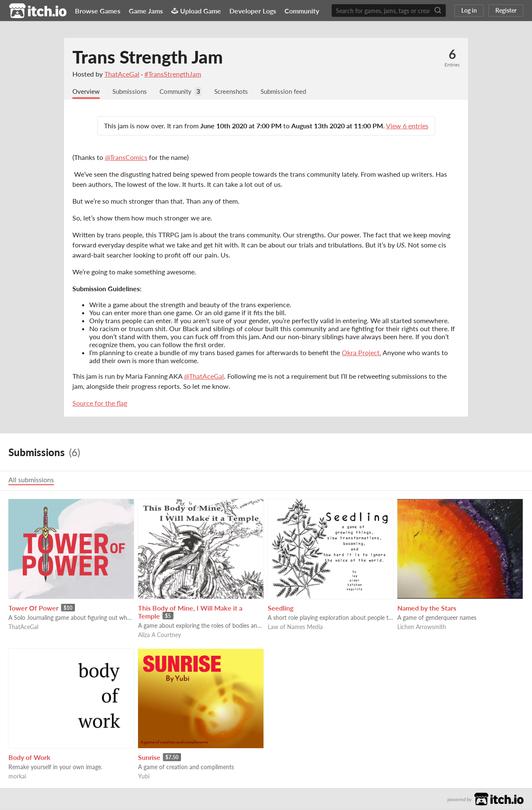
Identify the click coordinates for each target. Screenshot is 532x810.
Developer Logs (253, 11)
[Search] (438, 11)
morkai (17, 777)
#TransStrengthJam (173, 74)
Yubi (144, 777)
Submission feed (293, 92)
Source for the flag (100, 403)
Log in (469, 10)
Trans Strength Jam (148, 57)
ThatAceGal (122, 74)
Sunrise (149, 758)
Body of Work (29, 758)
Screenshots (238, 92)
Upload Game (196, 11)
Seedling (281, 608)
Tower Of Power (33, 608)
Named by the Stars (427, 608)
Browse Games (98, 11)
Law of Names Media (295, 627)
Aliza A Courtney (160, 635)
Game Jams (146, 11)
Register (506, 10)
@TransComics (126, 158)
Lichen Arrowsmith (422, 627)
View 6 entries (407, 126)
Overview (87, 92)
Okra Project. (362, 353)
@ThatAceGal (204, 376)
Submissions (132, 92)
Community (302, 11)
